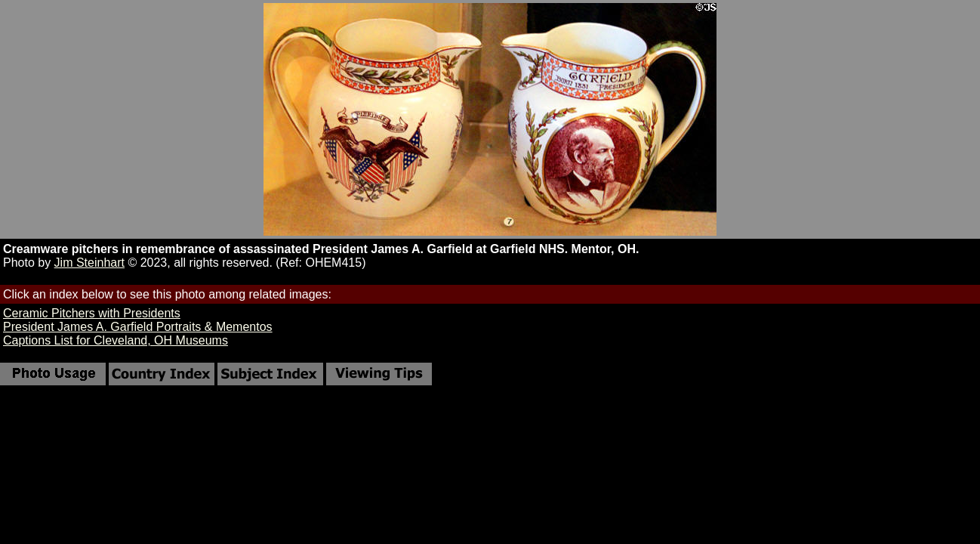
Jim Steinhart (89, 263)
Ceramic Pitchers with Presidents (92, 313)
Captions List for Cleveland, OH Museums (116, 340)
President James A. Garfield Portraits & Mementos (138, 327)
